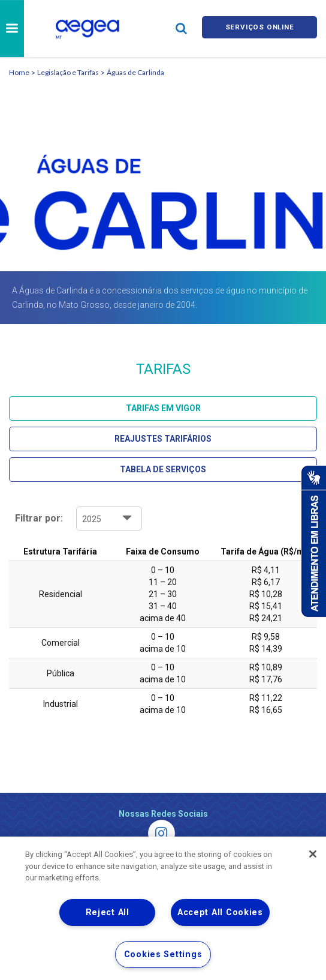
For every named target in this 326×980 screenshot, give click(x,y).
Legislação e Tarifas (68, 72)
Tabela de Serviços (163, 469)
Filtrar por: (39, 518)
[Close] (313, 854)
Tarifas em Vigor (163, 408)
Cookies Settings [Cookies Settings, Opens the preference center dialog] (163, 954)
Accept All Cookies (220, 912)
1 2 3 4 (109, 519)
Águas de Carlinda (135, 72)
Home (19, 72)
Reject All (108, 912)
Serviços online (259, 29)
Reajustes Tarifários (163, 439)
